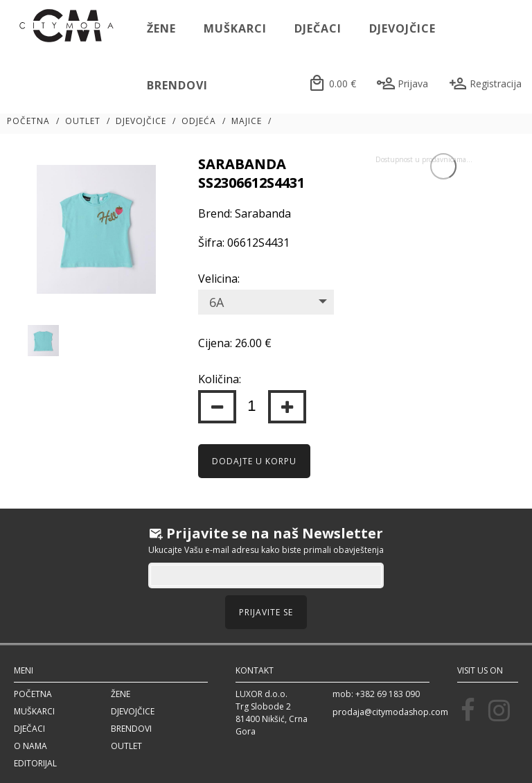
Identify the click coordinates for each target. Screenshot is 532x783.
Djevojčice (402, 28)
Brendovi (177, 85)
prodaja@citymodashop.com (390, 712)
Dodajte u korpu (254, 461)
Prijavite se (266, 612)
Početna (28, 121)
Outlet (83, 121)
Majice (247, 121)
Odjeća (199, 121)
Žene (161, 28)
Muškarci (235, 28)
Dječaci (318, 28)
